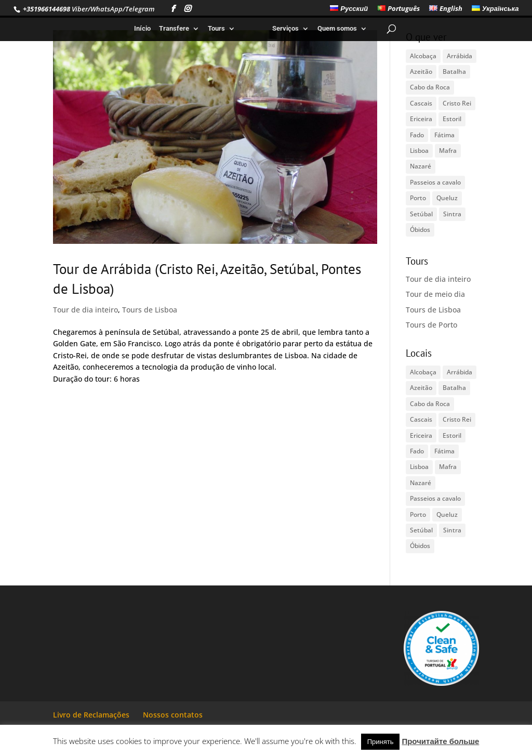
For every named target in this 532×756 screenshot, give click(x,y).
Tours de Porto (431, 325)
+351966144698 (46, 9)
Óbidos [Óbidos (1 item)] (420, 230)
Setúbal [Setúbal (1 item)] (421, 214)
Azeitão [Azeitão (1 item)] (421, 71)
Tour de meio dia (435, 294)
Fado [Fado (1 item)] (417, 135)
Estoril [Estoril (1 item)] (452, 119)
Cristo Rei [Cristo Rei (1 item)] (457, 103)
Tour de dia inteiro (85, 310)
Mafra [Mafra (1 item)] (448, 151)
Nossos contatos (173, 715)
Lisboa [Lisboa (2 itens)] (419, 151)
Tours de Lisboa (150, 310)
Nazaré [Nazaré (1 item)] (421, 166)
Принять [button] (381, 741)
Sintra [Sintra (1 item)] (452, 214)
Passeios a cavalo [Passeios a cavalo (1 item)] (435, 182)
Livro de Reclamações (91, 715)
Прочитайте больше (440, 741)
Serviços (285, 29)
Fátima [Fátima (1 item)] (444, 135)
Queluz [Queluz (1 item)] (447, 198)
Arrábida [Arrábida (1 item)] (460, 56)
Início (142, 29)
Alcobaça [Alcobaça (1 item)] (423, 56)
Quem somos (337, 29)
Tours (216, 29)
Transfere (174, 29)
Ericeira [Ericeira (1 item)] (421, 119)
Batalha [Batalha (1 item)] (454, 71)
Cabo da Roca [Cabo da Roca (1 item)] (430, 87)
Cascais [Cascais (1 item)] (421, 103)
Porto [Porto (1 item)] (418, 198)
